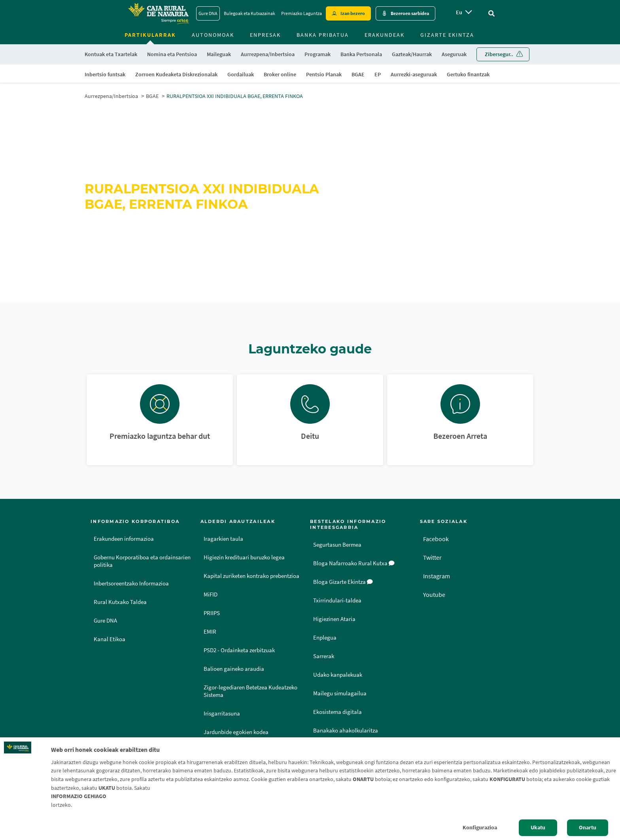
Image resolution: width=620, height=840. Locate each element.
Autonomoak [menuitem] (213, 35)
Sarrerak (324, 656)
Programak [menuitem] (318, 54)
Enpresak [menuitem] (265, 35)
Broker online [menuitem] (280, 74)
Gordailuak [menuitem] (241, 74)
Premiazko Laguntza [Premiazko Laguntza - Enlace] (301, 13)
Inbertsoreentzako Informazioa (131, 583)
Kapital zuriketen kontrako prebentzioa (251, 576)
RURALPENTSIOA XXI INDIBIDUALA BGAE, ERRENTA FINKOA (235, 96)
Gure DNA (105, 621)
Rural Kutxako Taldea (120, 602)
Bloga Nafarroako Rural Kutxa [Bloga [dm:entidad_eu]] (354, 563)
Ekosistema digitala (337, 712)
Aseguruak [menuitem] (454, 54)
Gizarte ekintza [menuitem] (447, 35)
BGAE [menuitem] (358, 74)
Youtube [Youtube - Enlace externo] (434, 595)
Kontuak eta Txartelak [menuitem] (111, 54)
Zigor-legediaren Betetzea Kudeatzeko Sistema (250, 691)
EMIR (210, 632)
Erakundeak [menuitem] (385, 35)
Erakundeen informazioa (124, 539)
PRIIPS (212, 613)
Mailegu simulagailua (340, 693)
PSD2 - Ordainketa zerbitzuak (239, 650)
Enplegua (325, 638)
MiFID (211, 595)
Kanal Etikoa (110, 639)
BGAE (152, 96)
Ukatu (538, 827)
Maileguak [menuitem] (219, 54)
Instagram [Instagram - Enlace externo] (437, 576)
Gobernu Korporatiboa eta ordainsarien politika (142, 561)
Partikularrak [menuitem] (150, 35)
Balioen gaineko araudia (234, 669)
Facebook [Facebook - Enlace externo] (436, 539)
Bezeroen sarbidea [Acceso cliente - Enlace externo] (410, 13)
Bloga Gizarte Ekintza (343, 582)
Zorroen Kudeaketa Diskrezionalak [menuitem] (176, 74)
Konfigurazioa (480, 827)
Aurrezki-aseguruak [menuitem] (414, 74)
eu (459, 12)
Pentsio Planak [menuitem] (324, 74)
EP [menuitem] (378, 74)
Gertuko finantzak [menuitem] (468, 74)
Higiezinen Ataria (334, 619)
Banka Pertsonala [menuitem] (361, 54)
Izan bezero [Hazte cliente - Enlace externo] (353, 13)
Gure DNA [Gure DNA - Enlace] (208, 13)
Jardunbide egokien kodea (236, 732)
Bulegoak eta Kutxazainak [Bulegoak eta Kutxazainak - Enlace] (250, 13)
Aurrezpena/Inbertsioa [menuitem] (268, 54)
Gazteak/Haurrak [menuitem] (412, 54)
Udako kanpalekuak (338, 675)
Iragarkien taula (223, 539)
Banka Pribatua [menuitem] (323, 35)
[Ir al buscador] (491, 13)
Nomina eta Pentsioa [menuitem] (172, 54)
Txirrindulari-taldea (337, 600)
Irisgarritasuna (222, 714)
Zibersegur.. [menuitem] (499, 54)
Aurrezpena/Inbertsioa (111, 96)
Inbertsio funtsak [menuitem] (105, 74)
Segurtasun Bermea (337, 545)
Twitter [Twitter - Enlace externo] (432, 557)
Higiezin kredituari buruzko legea (244, 557)
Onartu (588, 827)
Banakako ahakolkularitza (346, 731)
